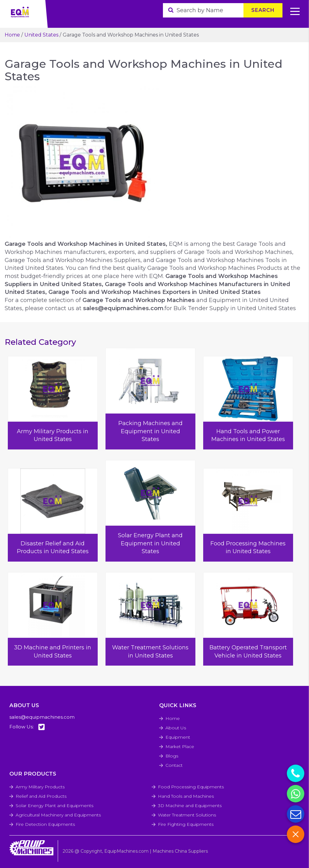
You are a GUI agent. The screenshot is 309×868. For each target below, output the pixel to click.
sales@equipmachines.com (42, 717)
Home (12, 35)
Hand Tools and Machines (186, 796)
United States (41, 35)
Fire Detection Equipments (45, 824)
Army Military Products (40, 787)
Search (263, 10)
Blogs (172, 756)
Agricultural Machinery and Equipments (58, 815)
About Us (176, 728)
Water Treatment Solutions (187, 815)
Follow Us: (27, 727)
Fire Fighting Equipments (186, 824)
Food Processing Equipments (191, 787)
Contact (174, 765)
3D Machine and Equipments (190, 806)
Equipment (178, 737)
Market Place (180, 746)
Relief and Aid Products (41, 796)
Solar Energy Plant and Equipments (54, 806)
